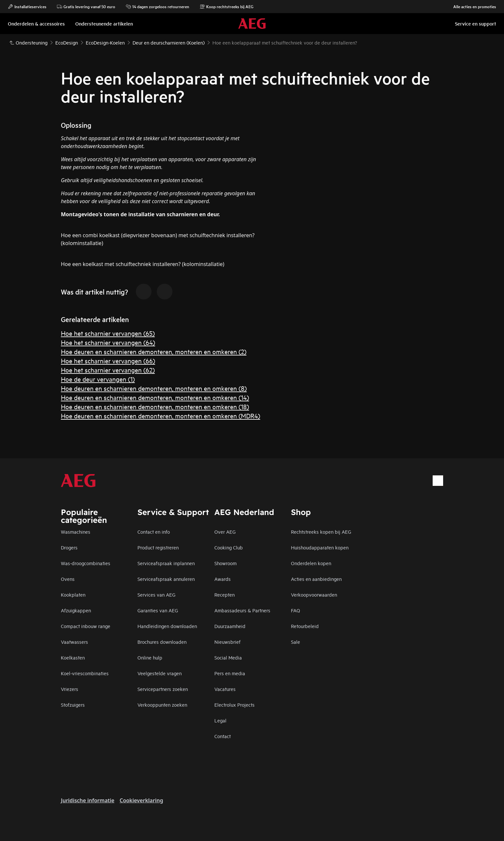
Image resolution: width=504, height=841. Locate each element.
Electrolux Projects (234, 705)
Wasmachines (76, 532)
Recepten (225, 594)
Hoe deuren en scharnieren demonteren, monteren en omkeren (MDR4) (161, 416)
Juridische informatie (88, 800)
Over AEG (225, 532)
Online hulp (150, 657)
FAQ (296, 610)
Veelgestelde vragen (160, 673)
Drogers (69, 547)
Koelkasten (73, 657)
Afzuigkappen (76, 610)
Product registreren (158, 547)
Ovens (68, 579)
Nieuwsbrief (227, 642)
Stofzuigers (73, 705)
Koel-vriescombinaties (85, 673)
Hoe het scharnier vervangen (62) (108, 370)
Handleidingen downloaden (167, 626)
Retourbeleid (305, 626)
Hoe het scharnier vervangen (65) (108, 333)
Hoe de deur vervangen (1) (98, 379)
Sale (296, 642)
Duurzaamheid (230, 626)
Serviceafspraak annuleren (166, 579)
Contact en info (154, 532)
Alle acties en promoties (471, 7)
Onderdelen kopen (311, 563)
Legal (220, 720)
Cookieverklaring (141, 800)
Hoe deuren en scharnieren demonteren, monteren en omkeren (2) (154, 351)
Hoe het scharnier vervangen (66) (108, 361)
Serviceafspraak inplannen (166, 563)
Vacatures (225, 689)
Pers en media (230, 673)
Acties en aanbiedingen (316, 579)
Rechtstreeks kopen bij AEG (321, 532)
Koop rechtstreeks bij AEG (226, 7)
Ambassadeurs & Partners (242, 610)
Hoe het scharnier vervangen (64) (108, 342)
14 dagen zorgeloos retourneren (157, 7)
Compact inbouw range (86, 626)
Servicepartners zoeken (163, 689)
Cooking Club (229, 547)
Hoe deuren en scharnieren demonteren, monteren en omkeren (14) (155, 397)
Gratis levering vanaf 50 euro (86, 7)
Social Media (228, 657)
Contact (223, 736)
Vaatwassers (74, 642)
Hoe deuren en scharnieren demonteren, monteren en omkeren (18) (155, 406)
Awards (223, 579)
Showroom (225, 563)
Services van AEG (156, 594)
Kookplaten (73, 594)
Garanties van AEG (158, 610)
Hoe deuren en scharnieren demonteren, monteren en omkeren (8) (154, 388)
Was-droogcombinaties (86, 563)
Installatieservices (27, 7)
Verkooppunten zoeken (162, 705)
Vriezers (70, 689)
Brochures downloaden (162, 642)
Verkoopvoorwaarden (314, 594)
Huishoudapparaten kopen (320, 547)
